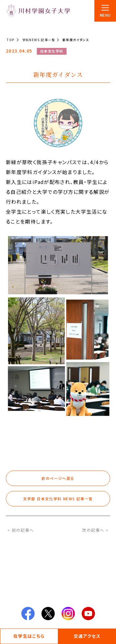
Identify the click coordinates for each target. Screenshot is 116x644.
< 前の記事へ (21, 530)
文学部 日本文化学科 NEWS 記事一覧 (58, 499)
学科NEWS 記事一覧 (39, 40)
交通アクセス (87, 636)
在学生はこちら (29, 636)
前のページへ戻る (58, 478)
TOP (11, 40)
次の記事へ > (95, 530)
